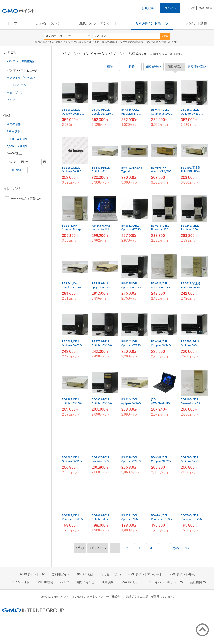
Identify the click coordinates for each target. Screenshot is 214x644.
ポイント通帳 (197, 23)
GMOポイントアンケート (98, 23)
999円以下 (13, 131)
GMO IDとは (85, 574)
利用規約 (107, 582)
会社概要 (198, 582)
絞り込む (17, 170)
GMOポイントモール (152, 23)
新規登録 (148, 8)
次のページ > (181, 548)
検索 (165, 36)
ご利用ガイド (61, 574)
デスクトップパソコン (21, 78)
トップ (12, 23)
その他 (11, 100)
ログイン (170, 8)
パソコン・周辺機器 (20, 61)
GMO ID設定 (205, 8)
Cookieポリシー (131, 582)
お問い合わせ (85, 582)
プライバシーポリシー (166, 582)
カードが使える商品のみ (23, 199)
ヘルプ (191, 8)
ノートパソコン (17, 85)
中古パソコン (15, 92)
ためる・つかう (48, 23)
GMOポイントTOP (32, 574)
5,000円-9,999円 (17, 146)
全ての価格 (14, 124)
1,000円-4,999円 (17, 139)
